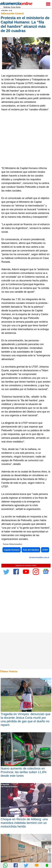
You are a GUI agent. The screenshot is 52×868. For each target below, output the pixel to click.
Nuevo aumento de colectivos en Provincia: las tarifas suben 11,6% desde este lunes (24, 772)
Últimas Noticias (9, 671)
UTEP (45, 550)
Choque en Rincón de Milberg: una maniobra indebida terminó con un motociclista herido (24, 823)
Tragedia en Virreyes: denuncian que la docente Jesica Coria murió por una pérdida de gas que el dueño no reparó (26, 719)
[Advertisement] (26, 139)
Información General (12, 13)
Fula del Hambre (31, 550)
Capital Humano (12, 550)
